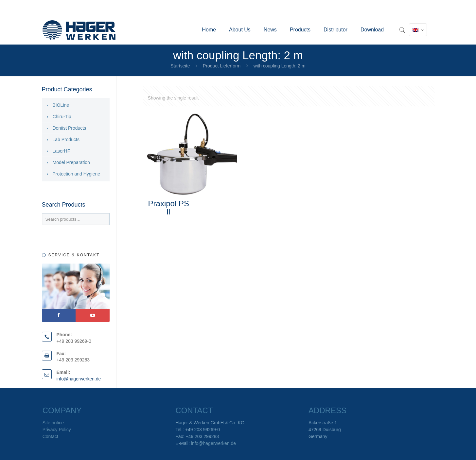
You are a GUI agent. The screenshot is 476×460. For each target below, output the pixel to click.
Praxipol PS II (169, 208)
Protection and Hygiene (77, 174)
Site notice (53, 423)
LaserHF (62, 151)
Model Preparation (71, 162)
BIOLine (61, 105)
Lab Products (66, 139)
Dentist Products (70, 128)
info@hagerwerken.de (79, 379)
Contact (50, 436)
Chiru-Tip (62, 117)
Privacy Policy (57, 430)
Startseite (180, 66)
